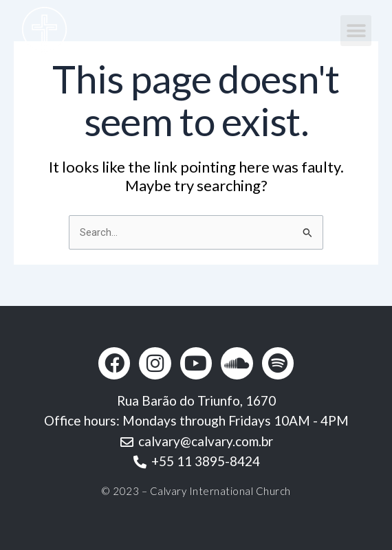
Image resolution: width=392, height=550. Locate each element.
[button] (356, 31)
